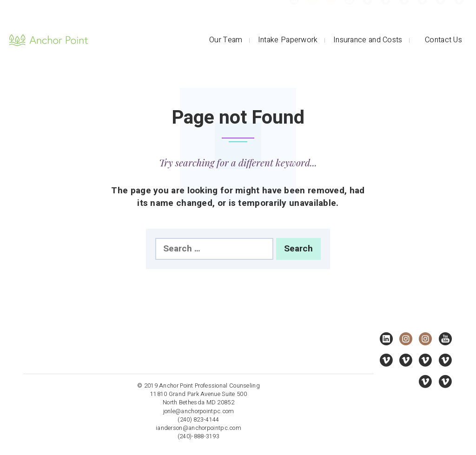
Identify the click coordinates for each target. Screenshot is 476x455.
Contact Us (443, 40)
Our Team (226, 40)
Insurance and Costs (368, 40)
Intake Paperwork (288, 40)
